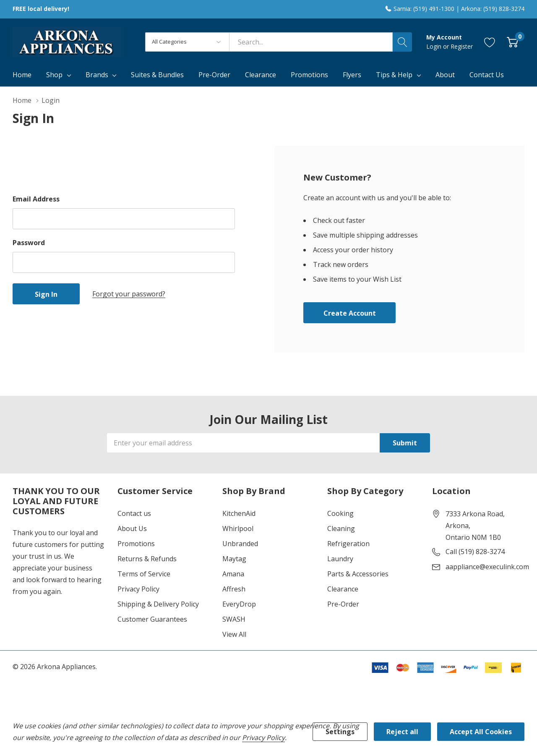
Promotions (136, 544)
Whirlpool (238, 528)
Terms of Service (144, 574)
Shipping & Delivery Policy (158, 604)
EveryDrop (239, 604)
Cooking (340, 513)
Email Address (36, 199)
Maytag (234, 559)
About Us (132, 528)
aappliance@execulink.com (487, 567)
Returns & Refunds (147, 559)
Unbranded (240, 544)
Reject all (402, 732)
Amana (233, 574)
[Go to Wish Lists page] (490, 42)
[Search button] (402, 42)
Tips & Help (394, 75)
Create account (350, 313)
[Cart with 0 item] (512, 42)
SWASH (234, 619)
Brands (97, 75)
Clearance (343, 589)
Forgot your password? (129, 294)
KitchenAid (239, 513)
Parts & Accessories (358, 574)
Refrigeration (348, 544)
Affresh (234, 589)
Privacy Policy (138, 589)
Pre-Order (343, 604)
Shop (54, 75)
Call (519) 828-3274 (475, 552)
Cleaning (341, 528)
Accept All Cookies (481, 732)
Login (435, 46)
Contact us (134, 513)
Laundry (340, 559)
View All (234, 634)
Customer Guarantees (152, 619)
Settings (340, 732)
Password (29, 243)
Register (462, 46)
